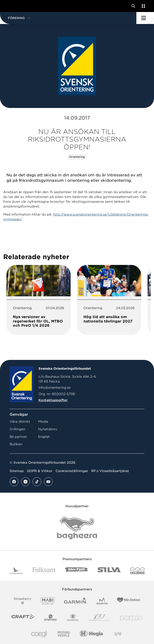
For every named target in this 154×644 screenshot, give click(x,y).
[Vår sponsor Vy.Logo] (118, 634)
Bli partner (18, 437)
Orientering (77, 157)
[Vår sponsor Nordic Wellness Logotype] (99, 618)
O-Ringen (17, 429)
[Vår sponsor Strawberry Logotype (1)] (23, 601)
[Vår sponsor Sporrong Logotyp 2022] (73, 618)
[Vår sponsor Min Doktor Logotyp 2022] (129, 601)
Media (43, 422)
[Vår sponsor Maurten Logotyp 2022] (102, 601)
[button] (68, 18)
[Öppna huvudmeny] (145, 18)
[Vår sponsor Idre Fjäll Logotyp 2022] (76, 571)
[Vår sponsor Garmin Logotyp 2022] (75, 601)
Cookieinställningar (72, 471)
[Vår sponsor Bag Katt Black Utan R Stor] (77, 528)
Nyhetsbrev (48, 429)
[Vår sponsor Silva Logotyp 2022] (109, 571)
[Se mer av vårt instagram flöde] (25, 482)
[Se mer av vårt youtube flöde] (48, 482)
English (44, 437)
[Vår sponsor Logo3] (39, 634)
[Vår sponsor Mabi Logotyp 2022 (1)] (48, 601)
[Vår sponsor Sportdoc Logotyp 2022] (51, 618)
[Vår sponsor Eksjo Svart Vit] (137, 571)
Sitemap (17, 471)
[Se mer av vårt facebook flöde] (14, 482)
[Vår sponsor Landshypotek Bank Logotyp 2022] (16, 571)
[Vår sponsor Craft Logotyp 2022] (23, 618)
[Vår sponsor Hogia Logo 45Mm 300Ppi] (91, 634)
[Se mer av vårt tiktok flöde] (37, 482)
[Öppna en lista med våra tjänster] (143, 6)
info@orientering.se (55, 388)
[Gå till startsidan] (11, 6)
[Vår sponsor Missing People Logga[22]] (64, 634)
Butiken (16, 444)
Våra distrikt (20, 422)
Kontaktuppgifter (53, 400)
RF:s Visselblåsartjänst (110, 471)
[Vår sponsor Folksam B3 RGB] (44, 571)
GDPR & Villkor (40, 471)
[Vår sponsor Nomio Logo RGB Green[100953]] (131, 618)
